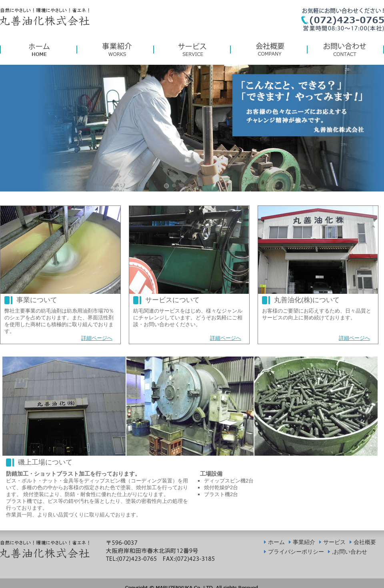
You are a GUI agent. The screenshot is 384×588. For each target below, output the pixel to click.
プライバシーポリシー (296, 552)
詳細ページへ (97, 338)
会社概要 (365, 542)
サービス (334, 542)
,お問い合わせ (350, 552)
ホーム (276, 542)
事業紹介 (304, 542)
